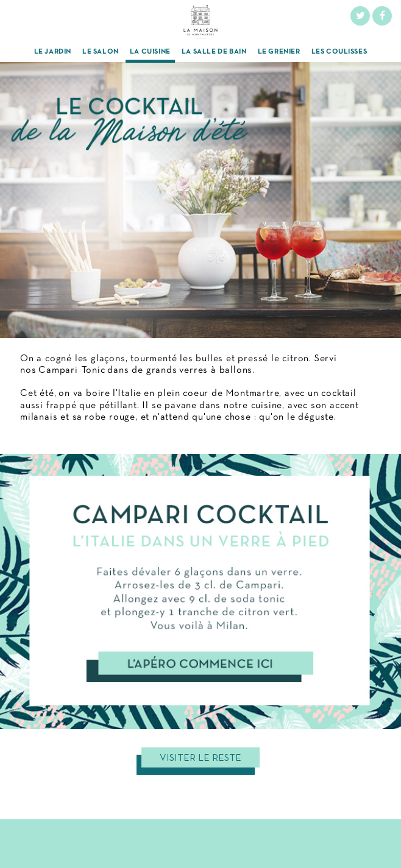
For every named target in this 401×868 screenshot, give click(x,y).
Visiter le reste (200, 758)
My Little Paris (200, 855)
